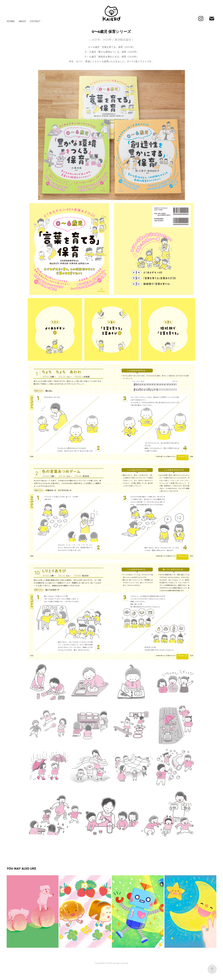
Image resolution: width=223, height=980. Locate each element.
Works (11, 21)
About (22, 21)
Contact (35, 21)
